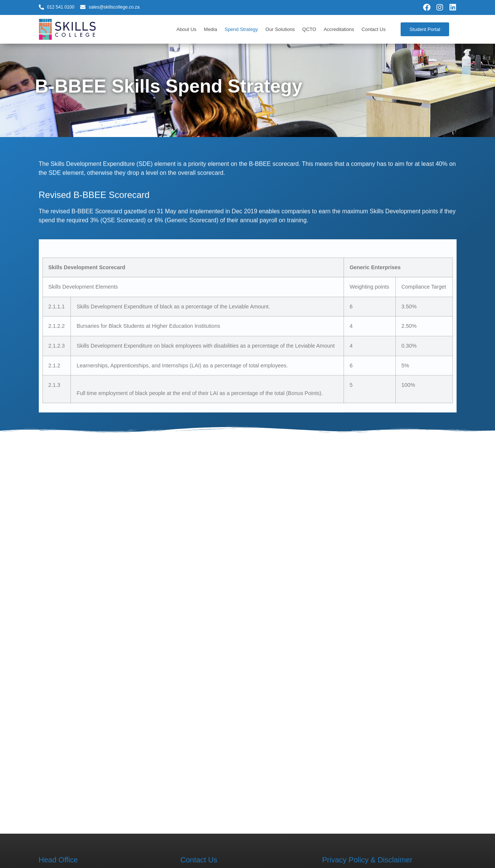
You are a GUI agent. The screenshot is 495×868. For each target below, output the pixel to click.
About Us (186, 29)
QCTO (309, 29)
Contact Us (373, 29)
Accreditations (339, 29)
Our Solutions (280, 29)
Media (211, 29)
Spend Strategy (241, 29)
